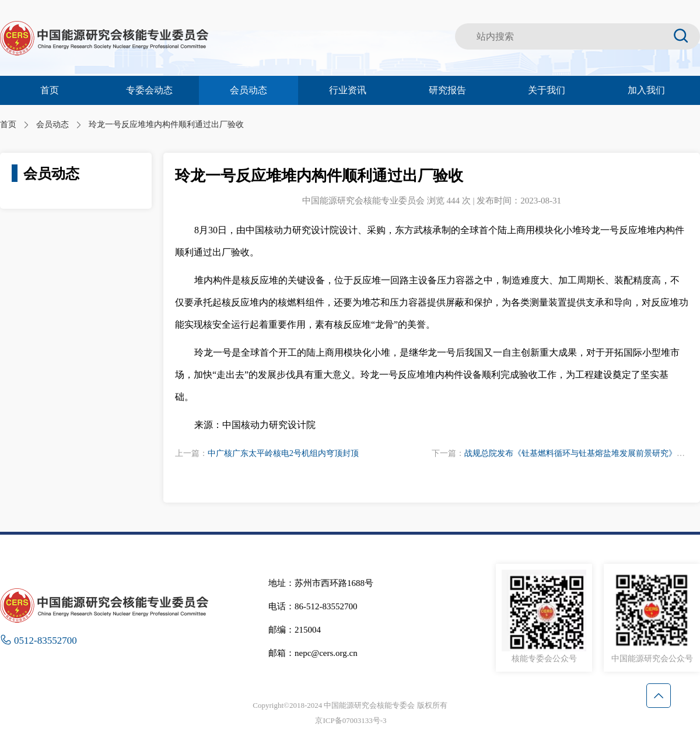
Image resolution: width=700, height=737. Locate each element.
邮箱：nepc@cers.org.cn (313, 653)
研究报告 (447, 90)
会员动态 (249, 90)
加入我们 (646, 90)
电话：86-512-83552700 (313, 606)
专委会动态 (149, 90)
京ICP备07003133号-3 (351, 720)
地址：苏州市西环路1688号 (321, 583)
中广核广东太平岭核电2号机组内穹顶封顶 (283, 453)
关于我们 (547, 90)
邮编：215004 (295, 630)
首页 (50, 90)
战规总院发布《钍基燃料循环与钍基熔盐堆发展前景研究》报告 (579, 453)
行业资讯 (348, 90)
